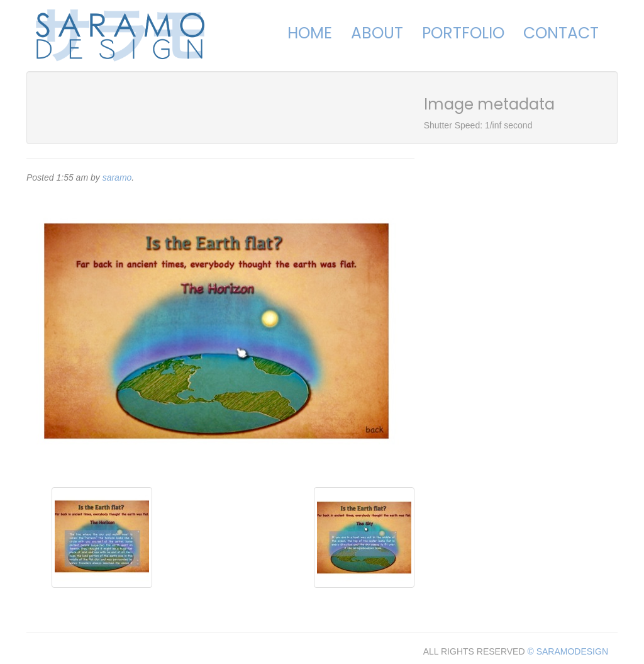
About (377, 33)
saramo (117, 177)
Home (310, 33)
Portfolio (463, 33)
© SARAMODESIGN (568, 651)
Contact (561, 33)
